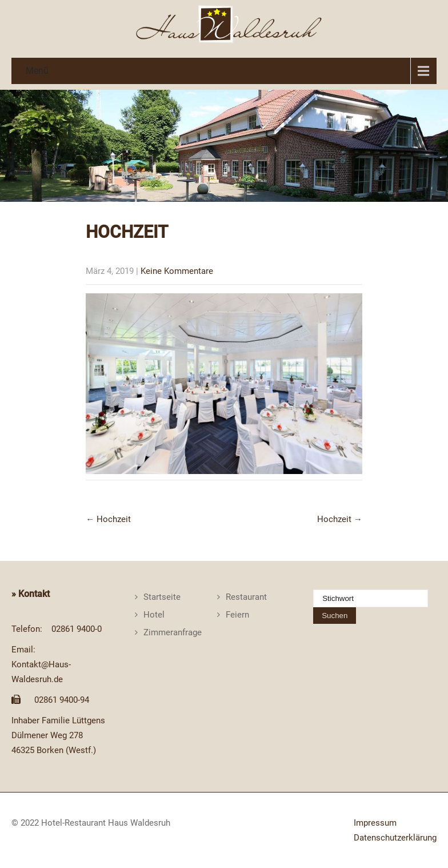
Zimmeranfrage (173, 632)
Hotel (154, 615)
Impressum (375, 823)
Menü (37, 71)
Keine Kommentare (177, 271)
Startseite (162, 597)
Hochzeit (108, 519)
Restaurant (246, 597)
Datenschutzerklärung (395, 838)
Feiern (237, 615)
